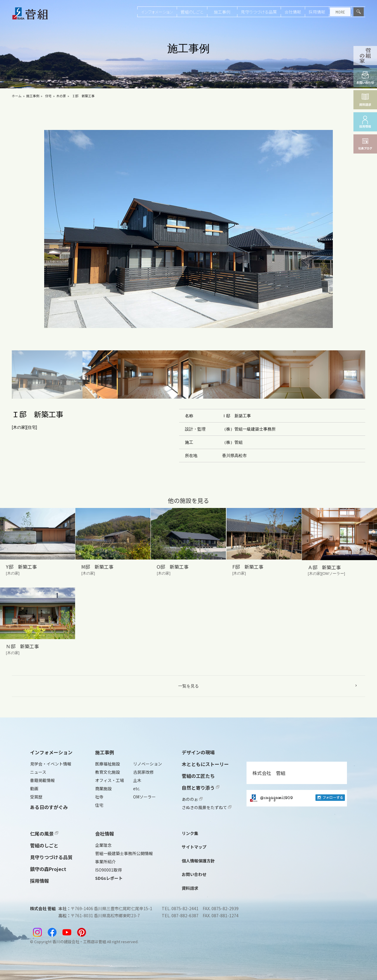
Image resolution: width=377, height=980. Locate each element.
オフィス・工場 (110, 780)
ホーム (17, 96)
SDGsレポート (109, 878)
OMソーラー (144, 797)
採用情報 (317, 12)
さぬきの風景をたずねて (207, 807)
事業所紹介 (105, 862)
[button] (47, 375)
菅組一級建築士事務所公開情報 (124, 853)
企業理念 (103, 845)
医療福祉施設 (108, 764)
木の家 (61, 96)
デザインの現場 (198, 752)
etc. (137, 788)
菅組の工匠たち (198, 776)
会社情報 (293, 12)
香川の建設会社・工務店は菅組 (79, 942)
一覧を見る (188, 686)
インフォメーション (157, 12)
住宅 (48, 96)
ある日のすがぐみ (49, 807)
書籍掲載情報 (42, 780)
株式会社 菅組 (269, 773)
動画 (34, 788)
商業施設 (103, 788)
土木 (137, 780)
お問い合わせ (194, 874)
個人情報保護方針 (198, 861)
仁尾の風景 (44, 834)
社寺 (99, 797)
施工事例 (222, 12)
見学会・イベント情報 (51, 764)
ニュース (38, 772)
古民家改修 (143, 772)
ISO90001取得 (108, 870)
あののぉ (192, 799)
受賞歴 (36, 797)
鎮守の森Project (48, 869)
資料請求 (190, 888)
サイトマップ (194, 847)
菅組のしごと (192, 12)
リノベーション (148, 764)
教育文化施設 (108, 772)
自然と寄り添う (201, 788)
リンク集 (190, 833)
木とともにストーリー (205, 764)
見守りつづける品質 (259, 12)
